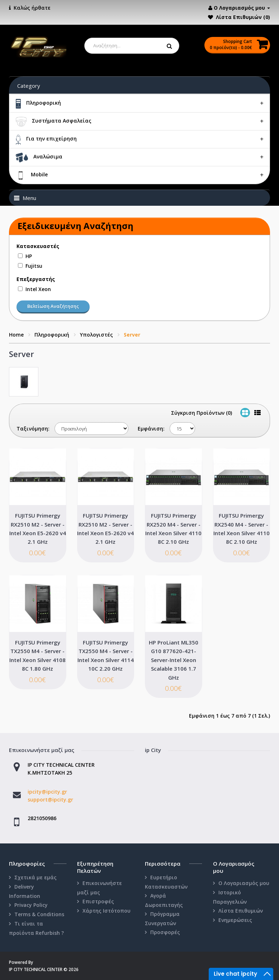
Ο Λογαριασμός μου (244, 883)
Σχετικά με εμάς (36, 877)
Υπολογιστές (96, 335)
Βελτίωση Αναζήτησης (53, 306)
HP (29, 256)
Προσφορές (165, 932)
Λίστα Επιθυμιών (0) (243, 17)
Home (16, 335)
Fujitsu (34, 266)
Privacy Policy (31, 905)
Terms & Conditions (39, 914)
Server (132, 335)
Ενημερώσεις (235, 920)
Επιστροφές (98, 901)
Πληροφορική (52, 335)
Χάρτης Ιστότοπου (107, 911)
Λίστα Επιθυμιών (241, 911)
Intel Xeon (38, 289)
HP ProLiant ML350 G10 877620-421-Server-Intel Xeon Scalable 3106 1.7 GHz (174, 660)
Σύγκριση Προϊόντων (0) (202, 413)
